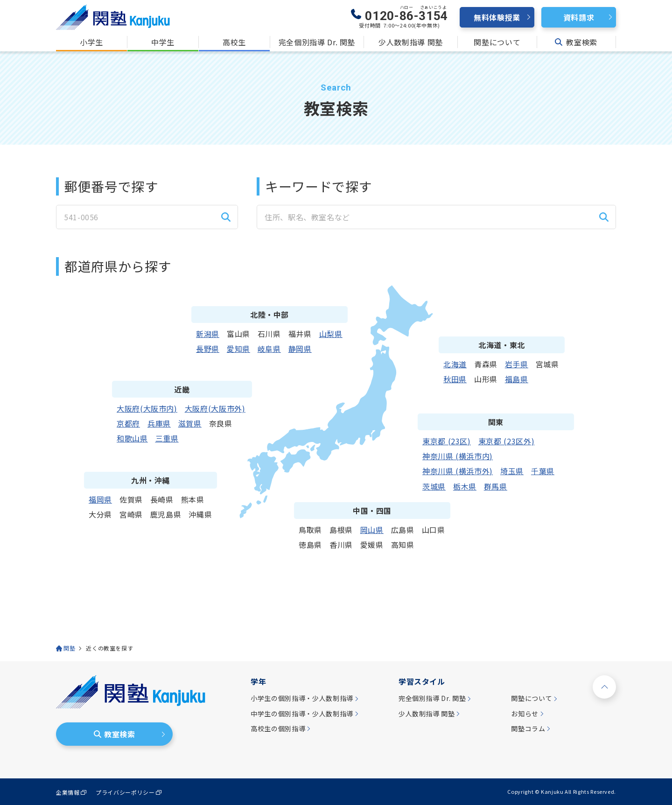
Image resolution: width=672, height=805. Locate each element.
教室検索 (576, 42)
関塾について (497, 42)
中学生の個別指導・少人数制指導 (302, 714)
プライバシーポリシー (125, 792)
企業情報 (68, 792)
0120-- (406, 14)
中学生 (163, 42)
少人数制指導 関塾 (411, 42)
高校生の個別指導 (278, 729)
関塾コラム (528, 729)
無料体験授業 (497, 17)
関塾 (69, 648)
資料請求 (579, 17)
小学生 (91, 42)
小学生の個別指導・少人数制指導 (302, 698)
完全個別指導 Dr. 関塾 (317, 42)
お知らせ (525, 714)
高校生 (234, 42)
